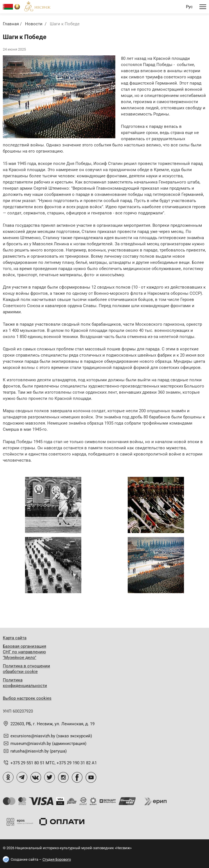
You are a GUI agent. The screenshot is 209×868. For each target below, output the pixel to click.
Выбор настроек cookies (27, 698)
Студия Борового (57, 859)
